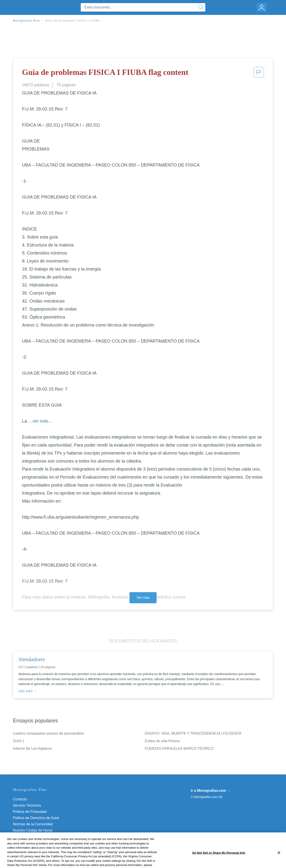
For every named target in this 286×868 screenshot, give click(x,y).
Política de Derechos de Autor (36, 818)
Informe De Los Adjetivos (32, 749)
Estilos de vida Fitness (162, 741)
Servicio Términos (27, 805)
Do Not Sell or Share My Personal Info (43, 837)
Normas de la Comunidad (33, 824)
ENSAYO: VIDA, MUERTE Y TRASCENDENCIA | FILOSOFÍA (193, 733)
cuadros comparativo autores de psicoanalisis (48, 733)
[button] (259, 74)
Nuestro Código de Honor (33, 830)
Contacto (20, 799)
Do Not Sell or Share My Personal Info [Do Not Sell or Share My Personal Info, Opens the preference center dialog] (219, 862)
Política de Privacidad (30, 812)
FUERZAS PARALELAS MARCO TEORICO (179, 749)
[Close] (279, 862)
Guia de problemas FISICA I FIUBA (73, 21)
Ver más (143, 598)
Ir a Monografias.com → (211, 791)
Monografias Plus (26, 21)
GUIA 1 (19, 741)
